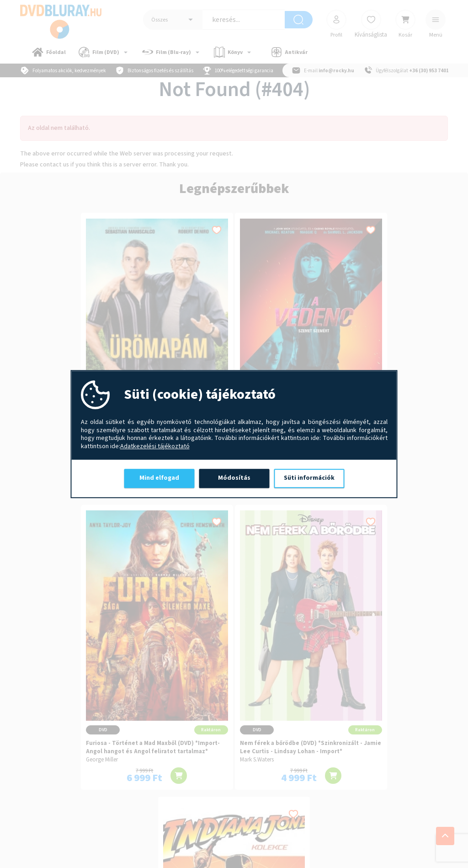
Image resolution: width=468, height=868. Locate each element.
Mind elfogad (159, 478)
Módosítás (234, 478)
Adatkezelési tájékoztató (155, 447)
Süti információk (309, 478)
